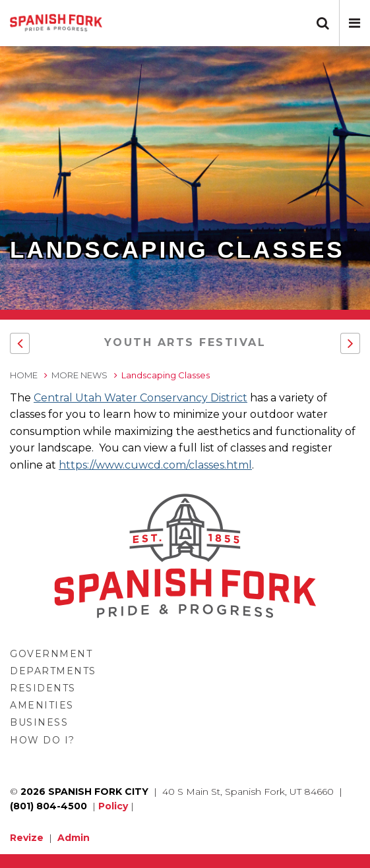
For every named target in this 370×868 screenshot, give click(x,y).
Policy (113, 806)
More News (79, 375)
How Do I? (43, 740)
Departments (53, 671)
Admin (74, 838)
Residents (43, 688)
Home (24, 375)
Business (39, 722)
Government (51, 654)
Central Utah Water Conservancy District (140, 398)
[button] (355, 23)
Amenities (42, 705)
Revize (27, 838)
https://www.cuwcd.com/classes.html (155, 465)
